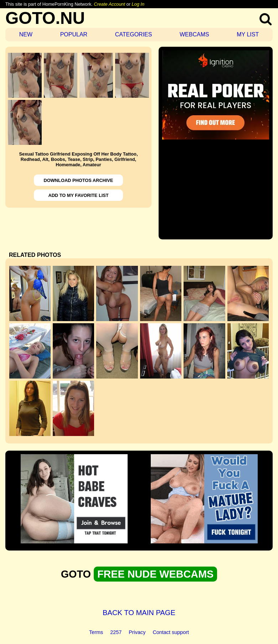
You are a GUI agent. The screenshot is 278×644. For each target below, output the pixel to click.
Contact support (171, 632)
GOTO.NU (45, 18)
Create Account (109, 4)
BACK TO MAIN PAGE (139, 613)
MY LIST (248, 34)
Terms (96, 632)
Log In (138, 4)
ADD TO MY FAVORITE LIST (78, 195)
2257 (116, 632)
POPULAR (74, 34)
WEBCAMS (194, 34)
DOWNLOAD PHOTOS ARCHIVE (79, 180)
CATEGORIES (134, 34)
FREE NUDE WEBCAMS (155, 574)
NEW (26, 34)
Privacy (137, 632)
